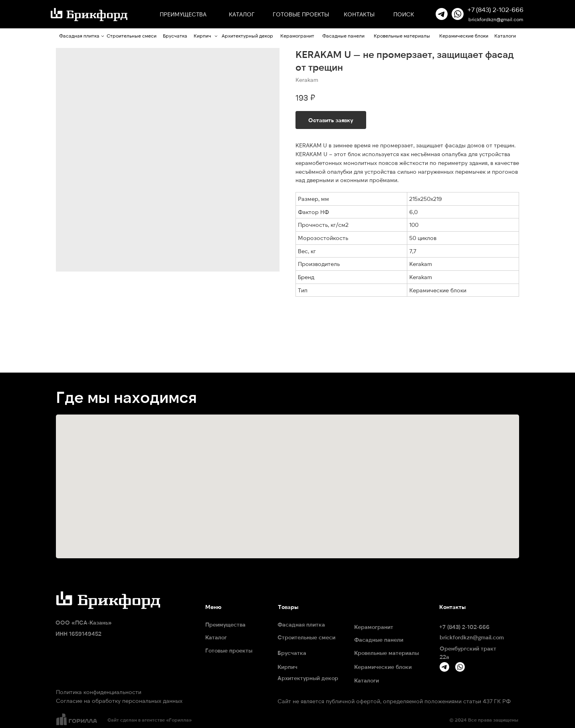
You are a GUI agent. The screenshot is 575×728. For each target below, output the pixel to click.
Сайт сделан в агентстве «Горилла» (150, 720)
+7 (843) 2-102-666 (496, 9)
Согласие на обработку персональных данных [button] (119, 701)
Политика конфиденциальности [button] (99, 692)
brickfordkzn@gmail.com (496, 19)
